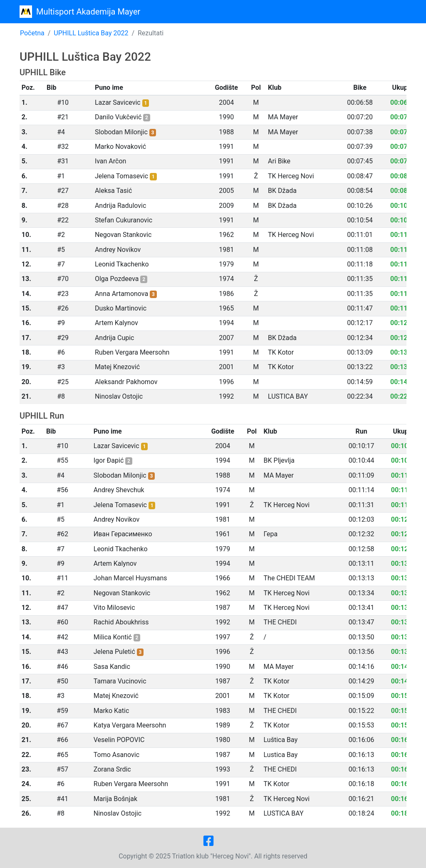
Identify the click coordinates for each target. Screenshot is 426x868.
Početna (32, 33)
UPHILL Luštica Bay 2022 (91, 33)
